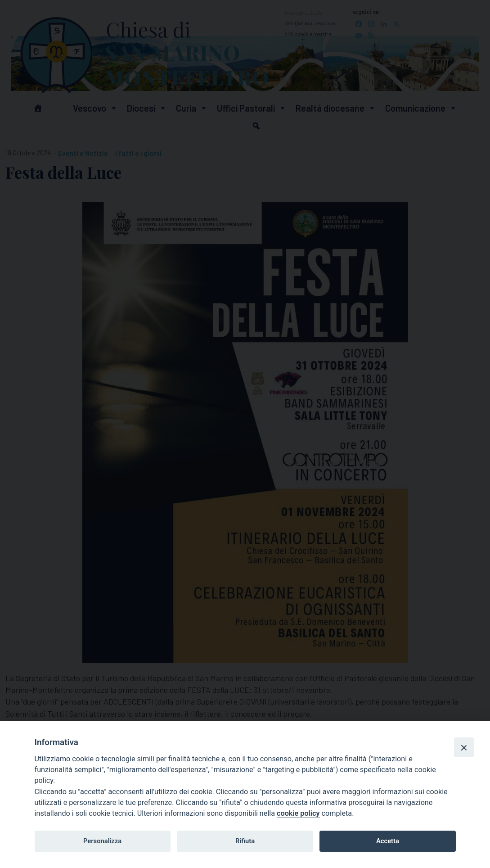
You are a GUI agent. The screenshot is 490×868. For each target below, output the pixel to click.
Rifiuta (245, 841)
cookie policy (298, 813)
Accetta (388, 841)
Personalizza (102, 841)
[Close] (464, 747)
